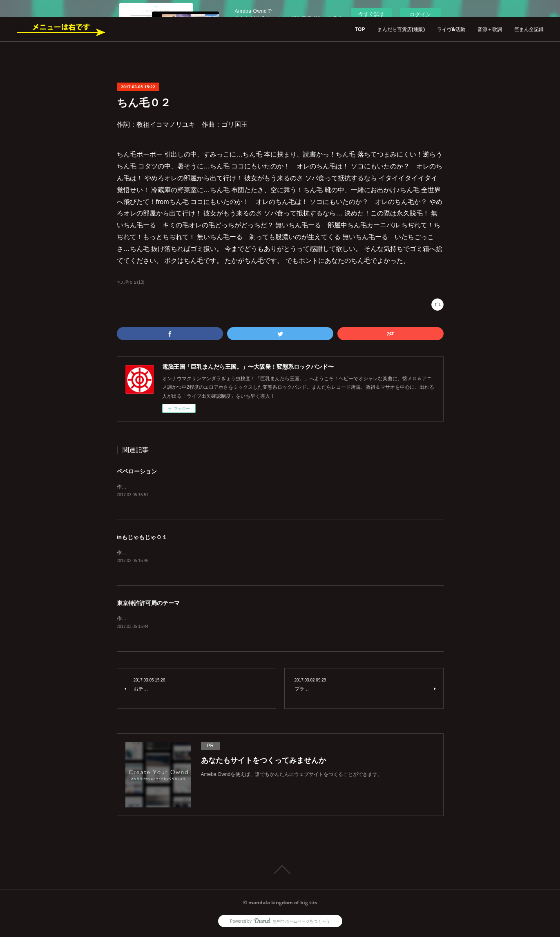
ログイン (420, 15)
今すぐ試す (371, 14)
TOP (360, 29)
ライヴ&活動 (451, 29)
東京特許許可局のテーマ (148, 604)
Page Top (280, 871)
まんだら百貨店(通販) (401, 29)
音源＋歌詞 (490, 29)
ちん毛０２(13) (131, 282)
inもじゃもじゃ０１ (142, 538)
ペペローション (137, 471)
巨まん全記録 (529, 29)
